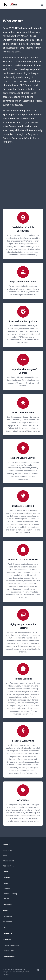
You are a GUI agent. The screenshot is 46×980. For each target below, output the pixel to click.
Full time (6, 889)
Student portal (9, 957)
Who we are (8, 851)
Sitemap (6, 975)
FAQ (5, 928)
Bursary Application (11, 946)
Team (5, 856)
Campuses (7, 905)
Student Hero (8, 951)
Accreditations (9, 866)
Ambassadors (8, 861)
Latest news (8, 917)
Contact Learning (10, 894)
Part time (7, 899)
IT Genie (26, 972)
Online (6, 884)
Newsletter (7, 922)
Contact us (7, 934)
